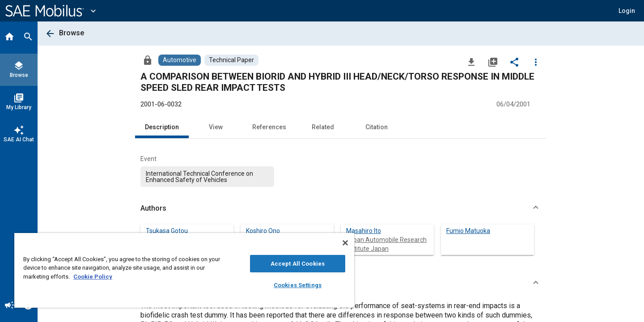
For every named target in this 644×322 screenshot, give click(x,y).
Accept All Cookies (298, 264)
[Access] (148, 60)
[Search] (28, 38)
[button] (627, 11)
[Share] (514, 62)
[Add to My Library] (493, 62)
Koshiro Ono (263, 231)
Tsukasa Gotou (167, 231)
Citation (377, 127)
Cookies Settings (298, 285)
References (269, 127)
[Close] (345, 243)
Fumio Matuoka (468, 231)
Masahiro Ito (364, 231)
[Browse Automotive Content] (180, 60)
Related (323, 127)
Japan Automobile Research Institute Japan (386, 244)
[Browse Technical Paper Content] (231, 60)
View (216, 127)
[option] (207, 177)
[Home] (9, 38)
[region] (184, 270)
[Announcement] (9, 306)
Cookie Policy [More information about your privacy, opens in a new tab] (93, 277)
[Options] (536, 62)
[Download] (471, 62)
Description (162, 127)
